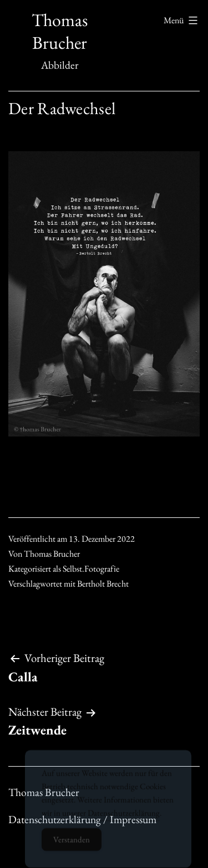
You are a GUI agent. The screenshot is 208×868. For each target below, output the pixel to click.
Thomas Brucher (60, 32)
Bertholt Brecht (103, 584)
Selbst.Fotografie (91, 569)
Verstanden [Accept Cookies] (72, 845)
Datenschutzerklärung (124, 818)
